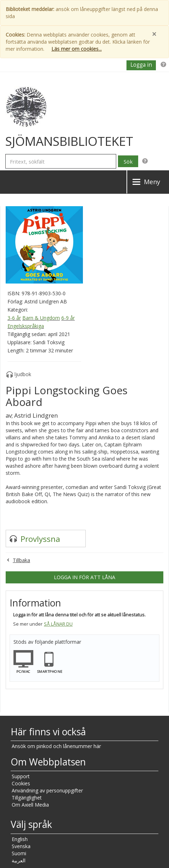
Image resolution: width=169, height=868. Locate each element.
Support (21, 776)
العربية (19, 860)
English (20, 839)
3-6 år (14, 318)
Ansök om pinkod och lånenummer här (56, 746)
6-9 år (68, 318)
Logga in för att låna (84, 577)
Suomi (19, 853)
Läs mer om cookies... (77, 49)
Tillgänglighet (27, 798)
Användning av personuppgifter (47, 790)
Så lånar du (58, 624)
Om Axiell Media (30, 805)
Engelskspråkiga (26, 326)
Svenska (21, 846)
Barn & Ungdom (41, 318)
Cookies (21, 783)
